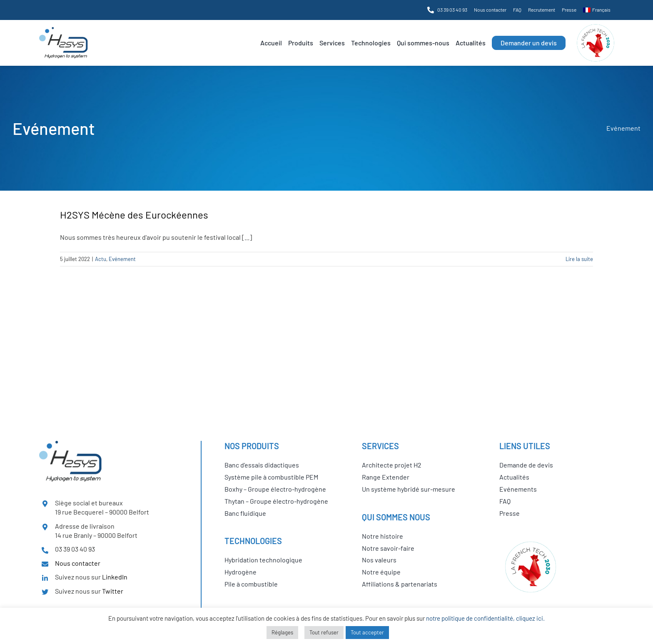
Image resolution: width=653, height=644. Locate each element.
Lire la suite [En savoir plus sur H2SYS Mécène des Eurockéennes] (579, 259)
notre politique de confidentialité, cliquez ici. (485, 618)
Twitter (113, 591)
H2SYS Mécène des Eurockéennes (134, 215)
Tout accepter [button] (367, 632)
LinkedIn (115, 577)
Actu (101, 259)
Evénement (122, 259)
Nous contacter (78, 563)
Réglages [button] (282, 632)
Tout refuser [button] (324, 632)
